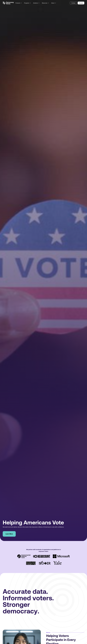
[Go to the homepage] (8, 3)
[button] (19, 3)
